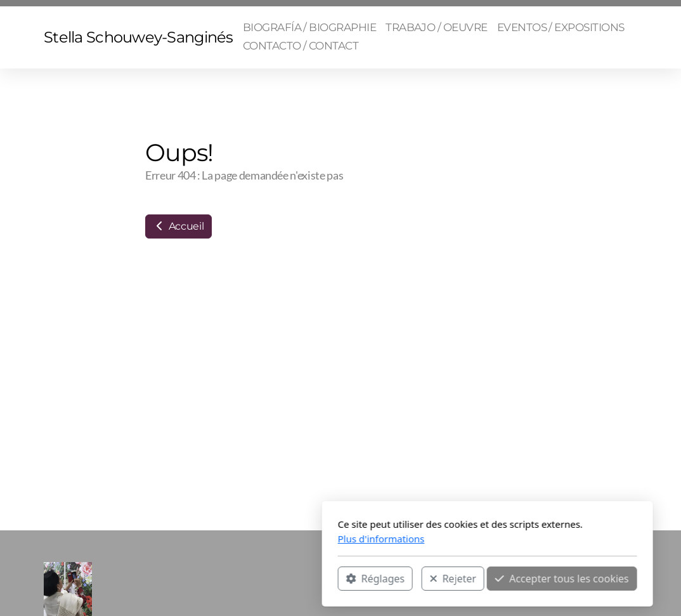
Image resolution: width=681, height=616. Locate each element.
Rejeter (306, 579)
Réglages (228, 579)
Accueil (178, 226)
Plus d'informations (234, 539)
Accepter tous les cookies (415, 579)
